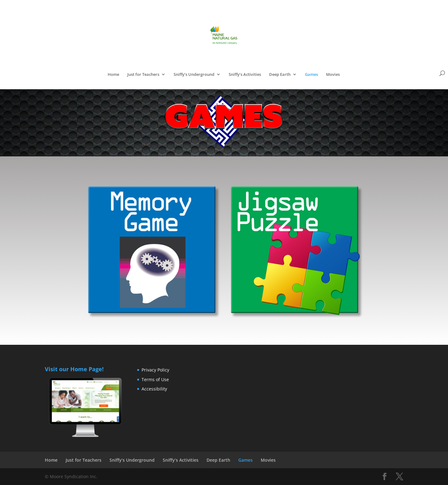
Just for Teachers (143, 75)
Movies (333, 75)
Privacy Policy (155, 370)
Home (113, 75)
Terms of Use (155, 379)
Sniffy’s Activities (245, 75)
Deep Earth (280, 75)
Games (311, 75)
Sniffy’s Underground (194, 75)
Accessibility (154, 389)
